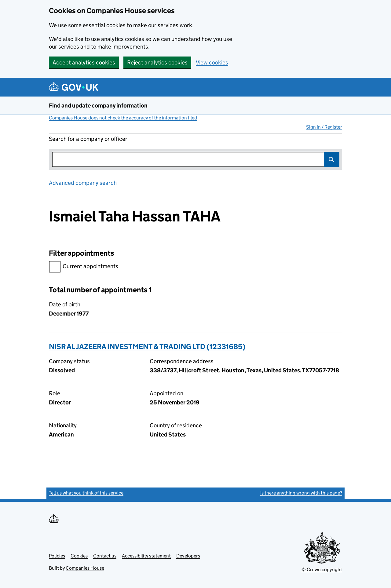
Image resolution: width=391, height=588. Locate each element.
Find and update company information (98, 106)
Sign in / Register (324, 127)
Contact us (105, 556)
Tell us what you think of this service (86, 493)
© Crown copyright (322, 570)
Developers (188, 556)
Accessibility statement (146, 556)
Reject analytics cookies (157, 62)
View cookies (212, 62)
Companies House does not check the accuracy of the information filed (123, 118)
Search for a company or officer (88, 139)
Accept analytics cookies (84, 62)
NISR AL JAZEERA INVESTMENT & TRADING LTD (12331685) (147, 347)
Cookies (79, 556)
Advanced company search (83, 183)
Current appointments (84, 267)
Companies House (85, 568)
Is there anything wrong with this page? (301, 493)
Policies (57, 556)
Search (332, 159)
